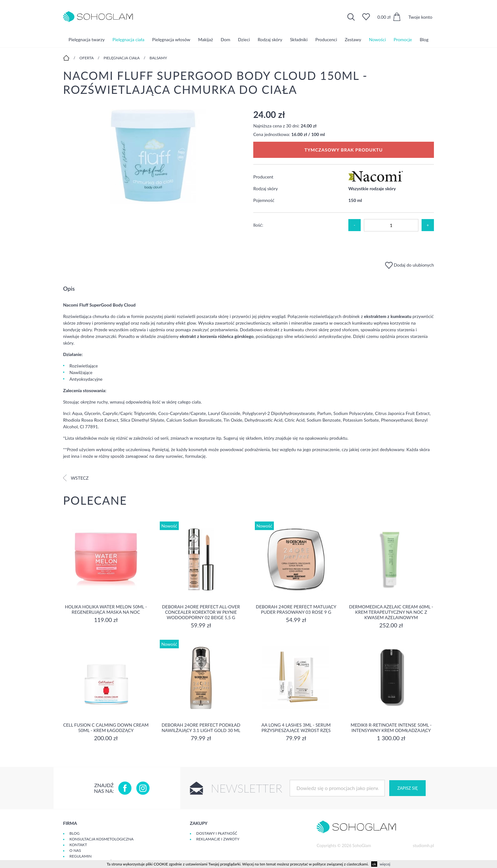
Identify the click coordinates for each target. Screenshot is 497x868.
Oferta (87, 58)
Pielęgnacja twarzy (87, 39)
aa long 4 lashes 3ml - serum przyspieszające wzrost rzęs (296, 728)
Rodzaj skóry (270, 39)
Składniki (299, 39)
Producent (263, 177)
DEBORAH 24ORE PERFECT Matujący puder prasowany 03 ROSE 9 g (296, 609)
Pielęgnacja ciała (129, 39)
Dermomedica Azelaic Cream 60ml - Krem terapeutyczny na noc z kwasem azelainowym (391, 612)
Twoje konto (420, 17)
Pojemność (264, 200)
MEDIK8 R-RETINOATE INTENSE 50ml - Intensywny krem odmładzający (391, 728)
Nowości (377, 39)
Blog (424, 39)
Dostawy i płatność (217, 833)
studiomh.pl (423, 845)
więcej (385, 864)
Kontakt (78, 845)
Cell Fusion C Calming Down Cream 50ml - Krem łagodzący (106, 728)
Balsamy (158, 58)
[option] (153, 157)
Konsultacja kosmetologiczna (101, 839)
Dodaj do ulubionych (410, 265)
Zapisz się (407, 788)
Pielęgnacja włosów (171, 39)
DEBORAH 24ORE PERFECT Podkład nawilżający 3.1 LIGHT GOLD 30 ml (201, 728)
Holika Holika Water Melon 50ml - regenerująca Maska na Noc (106, 609)
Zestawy (353, 39)
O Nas (75, 850)
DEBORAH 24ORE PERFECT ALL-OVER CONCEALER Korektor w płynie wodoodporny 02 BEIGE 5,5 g (201, 612)
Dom (225, 39)
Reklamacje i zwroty (218, 839)
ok (374, 864)
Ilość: (258, 225)
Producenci (326, 39)
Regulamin (81, 856)
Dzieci (244, 39)
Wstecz (76, 478)
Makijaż (206, 39)
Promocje (403, 39)
